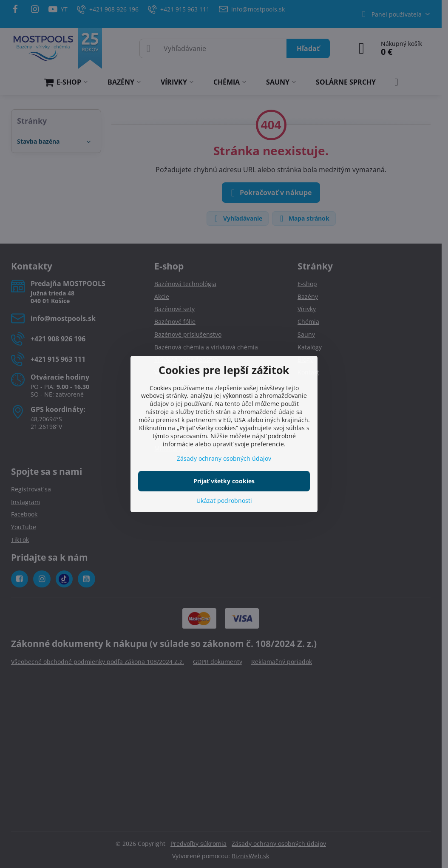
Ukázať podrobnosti (224, 501)
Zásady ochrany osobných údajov (224, 458)
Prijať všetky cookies (224, 481)
